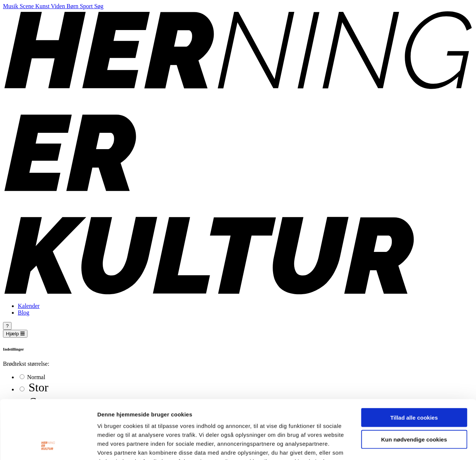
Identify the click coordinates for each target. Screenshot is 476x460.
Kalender (29, 306)
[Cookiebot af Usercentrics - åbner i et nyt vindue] (48, 446)
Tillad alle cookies (414, 362)
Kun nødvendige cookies (414, 384)
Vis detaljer (386, 445)
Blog (24, 313)
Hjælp (15, 334)
